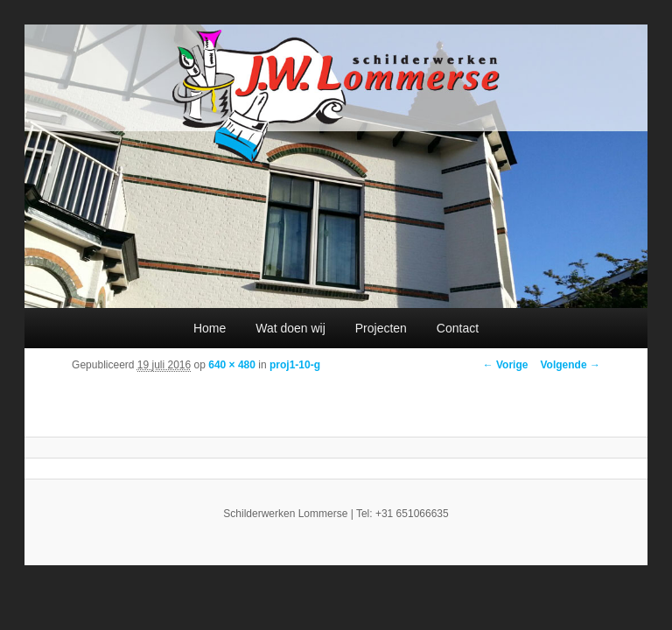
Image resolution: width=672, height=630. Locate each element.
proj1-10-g (295, 365)
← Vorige (506, 365)
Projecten (381, 328)
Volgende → (570, 365)
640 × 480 (232, 365)
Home (210, 328)
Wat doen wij (290, 328)
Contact (458, 328)
